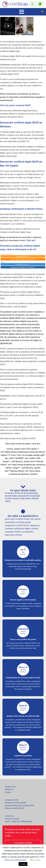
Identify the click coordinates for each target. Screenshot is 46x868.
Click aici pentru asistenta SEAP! (15, 105)
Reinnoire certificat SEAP (15, 808)
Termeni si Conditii (12, 819)
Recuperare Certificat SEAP (16, 803)
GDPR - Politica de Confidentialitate (19, 821)
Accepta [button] (23, 864)
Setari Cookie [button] (35, 860)
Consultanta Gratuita (23, 843)
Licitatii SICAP (10, 787)
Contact (8, 792)
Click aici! (31, 240)
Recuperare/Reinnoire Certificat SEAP (19, 805)
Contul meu (9, 816)
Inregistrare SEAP (12, 800)
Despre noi (9, 789)
